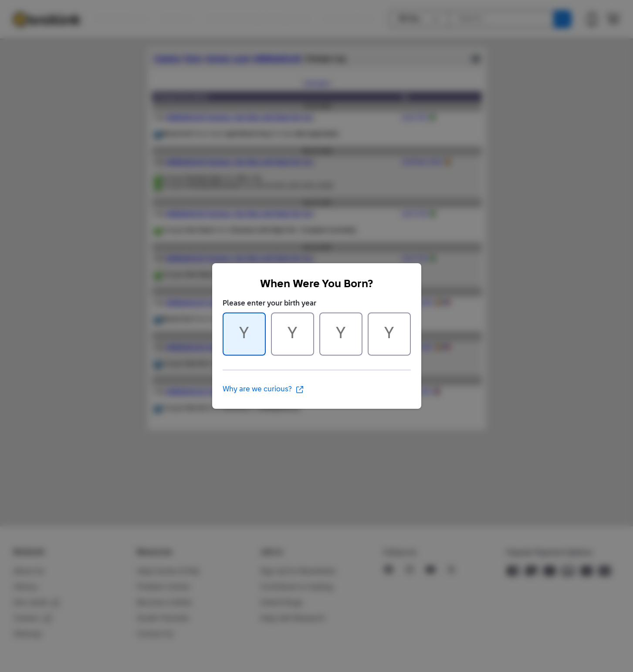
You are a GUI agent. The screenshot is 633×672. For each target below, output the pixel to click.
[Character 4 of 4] (389, 334)
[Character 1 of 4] (244, 334)
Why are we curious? (263, 390)
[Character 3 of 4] (341, 334)
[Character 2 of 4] (293, 334)
